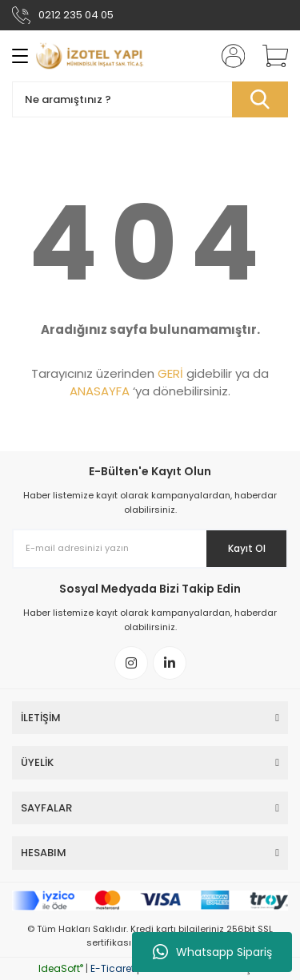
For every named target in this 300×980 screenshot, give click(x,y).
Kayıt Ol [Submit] (247, 548)
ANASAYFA (100, 391)
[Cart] (270, 56)
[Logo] (90, 56)
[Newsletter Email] (150, 549)
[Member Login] (228, 56)
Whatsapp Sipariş (212, 952)
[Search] (150, 99)
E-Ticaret (112, 968)
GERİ (170, 373)
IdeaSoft (61, 968)
